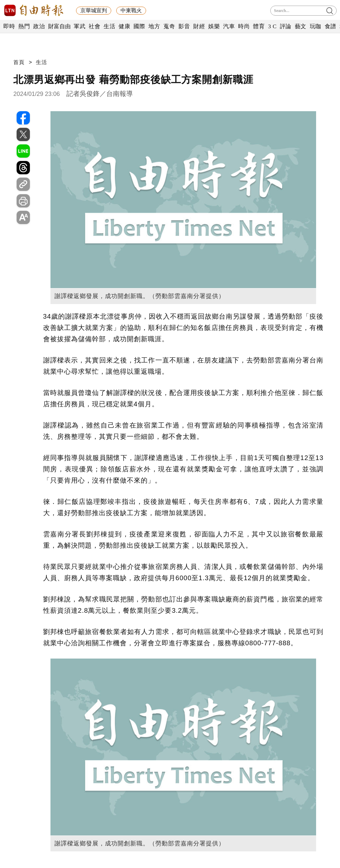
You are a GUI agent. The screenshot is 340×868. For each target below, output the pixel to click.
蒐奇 (169, 26)
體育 (259, 26)
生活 (109, 26)
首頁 (19, 62)
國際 (139, 26)
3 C (272, 26)
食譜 (331, 26)
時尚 (244, 26)
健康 (124, 26)
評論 (286, 26)
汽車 (229, 26)
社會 (94, 26)
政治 (39, 26)
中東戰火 (131, 10)
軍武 (80, 26)
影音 (184, 26)
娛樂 (214, 26)
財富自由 (59, 26)
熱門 (24, 26)
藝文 (301, 26)
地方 (154, 26)
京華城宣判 (94, 10)
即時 (9, 26)
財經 (199, 26)
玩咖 (316, 26)
